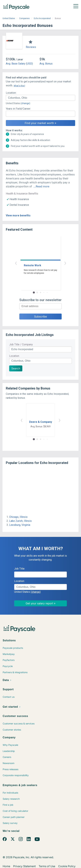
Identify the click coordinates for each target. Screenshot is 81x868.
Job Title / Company (21, 344)
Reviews (31, 47)
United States (9, 18)
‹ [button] (16, 263)
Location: (11, 93)
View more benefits (18, 215)
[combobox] (40, 98)
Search (16, 368)
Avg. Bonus (46, 64)
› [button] (65, 263)
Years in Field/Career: (18, 109)
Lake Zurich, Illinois (20, 521)
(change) (25, 103)
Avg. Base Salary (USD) (19, 64)
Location (14, 356)
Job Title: (20, 569)
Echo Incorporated (42, 18)
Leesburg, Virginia (20, 525)
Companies (24, 18)
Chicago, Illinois (18, 517)
